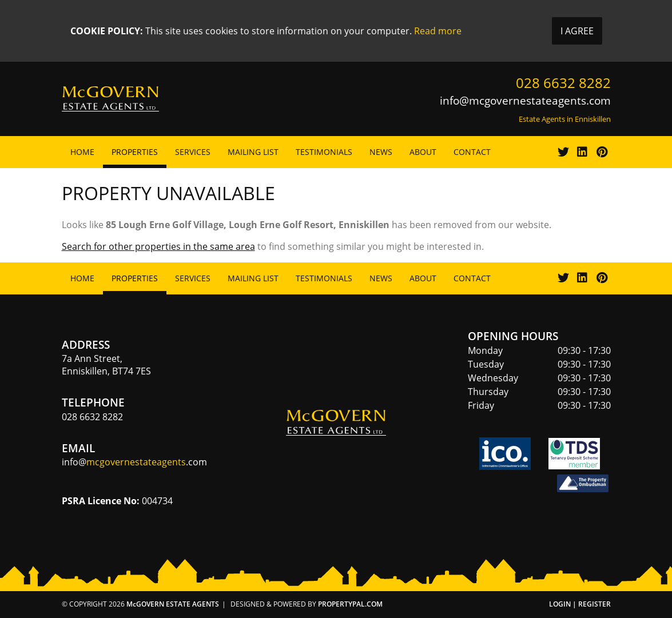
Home (82, 152)
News (381, 152)
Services (193, 152)
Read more (438, 31)
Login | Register (580, 604)
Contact (472, 152)
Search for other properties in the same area (158, 246)
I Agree (577, 31)
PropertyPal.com (350, 604)
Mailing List (253, 152)
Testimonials (324, 152)
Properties (135, 152)
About (423, 152)
